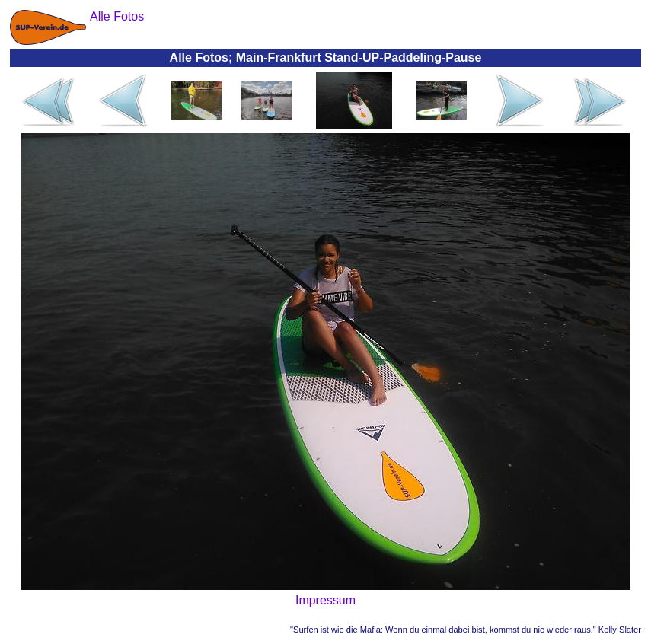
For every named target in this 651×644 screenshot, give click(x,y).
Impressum (325, 600)
